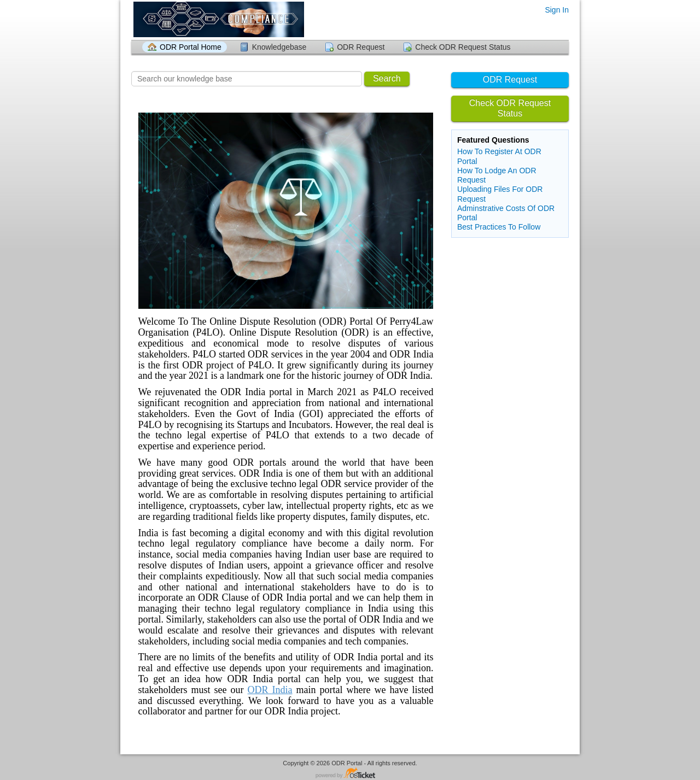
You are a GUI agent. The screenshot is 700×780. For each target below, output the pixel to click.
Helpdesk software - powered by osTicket (350, 774)
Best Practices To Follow (499, 227)
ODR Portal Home (191, 47)
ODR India (270, 690)
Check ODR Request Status (463, 47)
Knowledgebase (279, 47)
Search (387, 78)
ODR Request (361, 47)
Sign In (557, 10)
